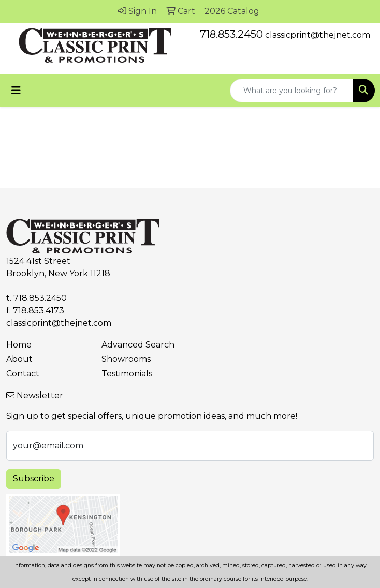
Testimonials (127, 374)
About (19, 359)
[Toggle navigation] (16, 91)
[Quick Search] (291, 91)
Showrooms (126, 359)
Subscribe (34, 479)
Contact (23, 374)
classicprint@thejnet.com (318, 35)
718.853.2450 (231, 34)
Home (19, 345)
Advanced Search (138, 345)
